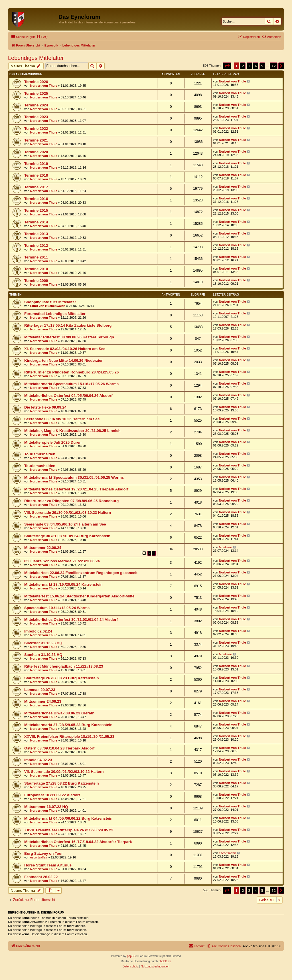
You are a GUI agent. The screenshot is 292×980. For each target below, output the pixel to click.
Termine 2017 (36, 187)
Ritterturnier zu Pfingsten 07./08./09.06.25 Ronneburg (71, 501)
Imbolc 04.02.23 (38, 760)
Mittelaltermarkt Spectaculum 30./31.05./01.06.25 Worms (74, 477)
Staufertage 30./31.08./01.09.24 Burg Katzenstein (67, 536)
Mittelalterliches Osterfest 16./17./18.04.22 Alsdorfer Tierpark (78, 842)
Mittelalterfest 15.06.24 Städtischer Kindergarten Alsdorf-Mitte (79, 596)
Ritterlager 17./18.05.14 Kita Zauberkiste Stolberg (68, 325)
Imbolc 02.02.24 (38, 631)
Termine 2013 (36, 234)
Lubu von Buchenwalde (48, 306)
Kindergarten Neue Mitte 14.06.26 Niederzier (63, 360)
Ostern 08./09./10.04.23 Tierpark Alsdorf (59, 748)
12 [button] (274, 66)
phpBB (131, 956)
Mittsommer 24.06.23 (43, 701)
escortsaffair (39, 857)
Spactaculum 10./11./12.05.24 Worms (57, 608)
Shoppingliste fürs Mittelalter (50, 302)
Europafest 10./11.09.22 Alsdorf (52, 795)
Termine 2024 (36, 105)
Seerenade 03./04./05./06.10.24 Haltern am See (65, 524)
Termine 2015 (36, 210)
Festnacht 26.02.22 (41, 877)
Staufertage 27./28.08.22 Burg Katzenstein (62, 783)
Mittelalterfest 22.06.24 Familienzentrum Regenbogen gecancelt (81, 573)
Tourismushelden (40, 454)
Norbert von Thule (44, 86)
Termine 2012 (36, 245)
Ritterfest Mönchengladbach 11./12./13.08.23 (64, 666)
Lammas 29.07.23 (40, 690)
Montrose (226, 547)
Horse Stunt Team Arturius (48, 865)
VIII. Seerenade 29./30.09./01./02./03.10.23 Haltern (68, 513)
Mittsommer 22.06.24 (43, 548)
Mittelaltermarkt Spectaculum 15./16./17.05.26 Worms (71, 384)
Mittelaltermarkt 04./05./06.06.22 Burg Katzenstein (68, 818)
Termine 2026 (36, 82)
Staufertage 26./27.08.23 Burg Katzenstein (62, 678)
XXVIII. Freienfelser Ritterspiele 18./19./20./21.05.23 (69, 736)
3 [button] (249, 66)
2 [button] (243, 66)
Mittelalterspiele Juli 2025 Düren (53, 442)
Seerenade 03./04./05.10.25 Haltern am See (62, 419)
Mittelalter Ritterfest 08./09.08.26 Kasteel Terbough (69, 337)
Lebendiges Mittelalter (36, 58)
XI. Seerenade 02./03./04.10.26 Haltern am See (65, 349)
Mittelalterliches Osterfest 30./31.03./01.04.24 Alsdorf (71, 620)
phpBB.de (165, 961)
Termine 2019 (36, 164)
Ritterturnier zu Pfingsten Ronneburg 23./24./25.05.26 (71, 372)
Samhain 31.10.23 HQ (43, 655)
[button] (227, 66)
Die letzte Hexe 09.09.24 (45, 407)
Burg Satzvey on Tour (43, 853)
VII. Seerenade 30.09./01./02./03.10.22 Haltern (64, 772)
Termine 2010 (36, 269)
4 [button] (256, 66)
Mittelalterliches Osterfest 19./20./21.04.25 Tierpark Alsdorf (76, 489)
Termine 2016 (36, 199)
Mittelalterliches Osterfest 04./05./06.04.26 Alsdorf (68, 396)
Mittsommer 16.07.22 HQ (46, 807)
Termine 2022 (36, 129)
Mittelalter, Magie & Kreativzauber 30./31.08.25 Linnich (72, 431)
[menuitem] (42, 37)
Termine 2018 (36, 175)
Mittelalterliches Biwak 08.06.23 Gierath (59, 713)
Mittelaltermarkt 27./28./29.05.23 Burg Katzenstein (68, 725)
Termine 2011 (36, 257)
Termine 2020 (36, 152)
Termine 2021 (36, 140)
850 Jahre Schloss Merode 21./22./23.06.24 (62, 561)
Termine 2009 (36, 281)
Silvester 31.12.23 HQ (43, 643)
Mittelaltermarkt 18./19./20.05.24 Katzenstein (63, 584)
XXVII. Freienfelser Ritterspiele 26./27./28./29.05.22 (69, 830)
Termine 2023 (36, 117)
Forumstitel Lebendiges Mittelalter (55, 314)
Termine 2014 (36, 222)
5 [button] (262, 66)
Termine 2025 (36, 93)
